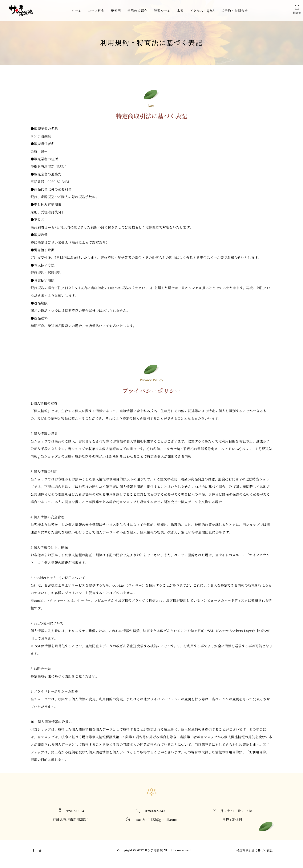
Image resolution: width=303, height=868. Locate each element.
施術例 (116, 10)
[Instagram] (40, 852)
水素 (180, 10)
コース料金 (96, 10)
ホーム (77, 10)
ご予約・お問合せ (235, 10)
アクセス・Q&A (202, 10)
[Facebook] (34, 852)
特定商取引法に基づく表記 (254, 850)
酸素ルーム (162, 10)
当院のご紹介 (137, 10)
